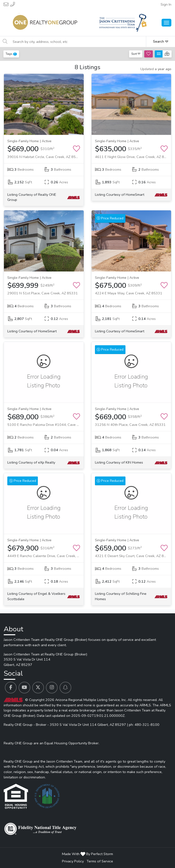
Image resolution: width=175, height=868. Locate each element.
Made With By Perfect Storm (87, 854)
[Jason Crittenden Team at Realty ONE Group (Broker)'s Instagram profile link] (52, 688)
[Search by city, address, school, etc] (78, 42)
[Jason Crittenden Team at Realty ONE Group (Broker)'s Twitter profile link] (38, 688)
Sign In (166, 4)
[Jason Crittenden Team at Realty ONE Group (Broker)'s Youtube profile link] (24, 688)
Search (161, 41)
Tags (11, 54)
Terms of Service (100, 861)
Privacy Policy (73, 861)
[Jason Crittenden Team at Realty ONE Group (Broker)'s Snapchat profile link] (65, 688)
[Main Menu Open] (166, 23)
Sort (136, 54)
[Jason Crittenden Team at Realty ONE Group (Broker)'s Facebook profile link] (11, 688)
